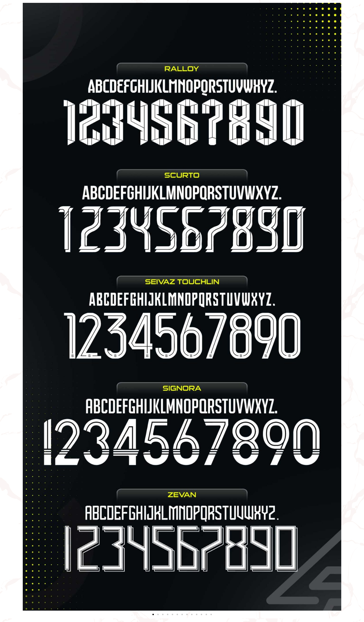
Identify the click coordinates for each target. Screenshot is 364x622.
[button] (153, 614)
